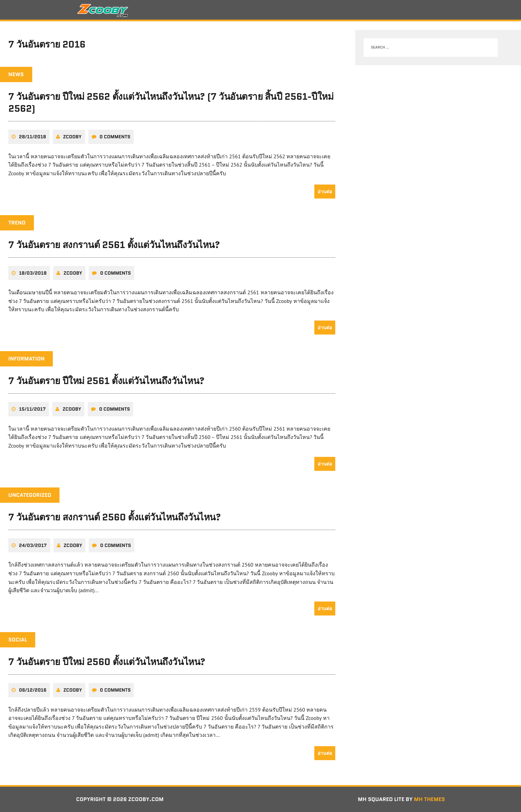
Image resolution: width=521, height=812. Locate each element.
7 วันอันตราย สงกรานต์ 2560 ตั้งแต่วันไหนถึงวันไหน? (115, 517)
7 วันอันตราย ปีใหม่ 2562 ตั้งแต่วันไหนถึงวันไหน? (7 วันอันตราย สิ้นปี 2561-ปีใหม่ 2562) (171, 102)
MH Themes (429, 799)
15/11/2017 (32, 409)
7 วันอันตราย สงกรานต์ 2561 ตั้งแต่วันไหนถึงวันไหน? (114, 245)
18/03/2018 (33, 273)
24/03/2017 (33, 545)
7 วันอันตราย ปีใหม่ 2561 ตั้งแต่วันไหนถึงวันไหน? (106, 381)
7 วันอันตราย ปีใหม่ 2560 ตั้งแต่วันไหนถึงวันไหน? (107, 662)
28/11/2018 (33, 137)
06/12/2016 (33, 690)
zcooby (72, 137)
